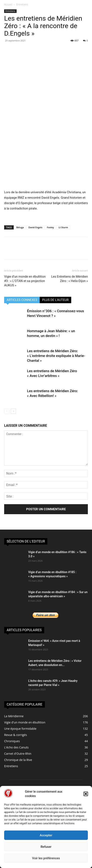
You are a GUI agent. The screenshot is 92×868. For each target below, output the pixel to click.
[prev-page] (7, 411)
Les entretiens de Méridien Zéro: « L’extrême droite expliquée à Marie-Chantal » (56, 356)
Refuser (46, 847)
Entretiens (22, 4)
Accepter (46, 835)
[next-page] (13, 411)
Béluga (20, 227)
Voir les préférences (46, 858)
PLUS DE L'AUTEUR (55, 300)
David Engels (35, 227)
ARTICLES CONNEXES (22, 300)
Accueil (8, 4)
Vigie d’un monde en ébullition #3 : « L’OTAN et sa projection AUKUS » (25, 281)
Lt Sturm (63, 227)
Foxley (50, 227)
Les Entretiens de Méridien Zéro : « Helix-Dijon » (69, 279)
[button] (86, 794)
